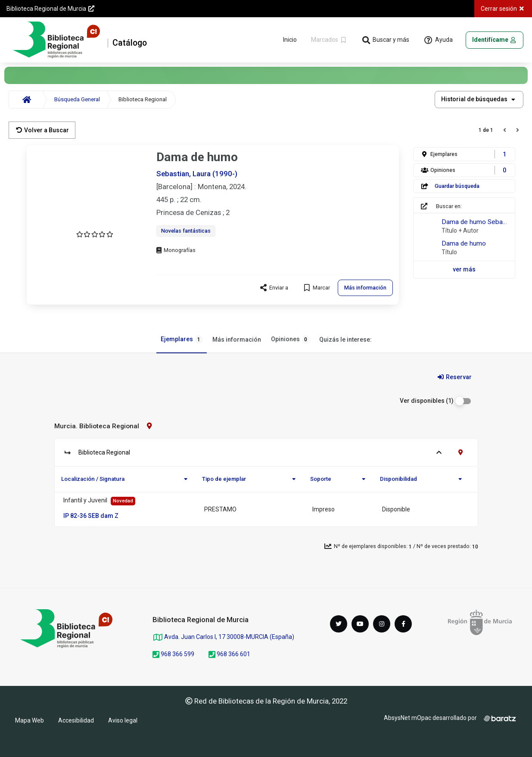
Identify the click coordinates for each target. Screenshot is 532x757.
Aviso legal (123, 720)
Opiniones (290, 340)
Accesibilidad (76, 720)
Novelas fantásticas (186, 231)
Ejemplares (182, 340)
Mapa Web (30, 720)
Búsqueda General (77, 99)
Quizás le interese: (345, 340)
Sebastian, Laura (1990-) (197, 174)
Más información (237, 340)
